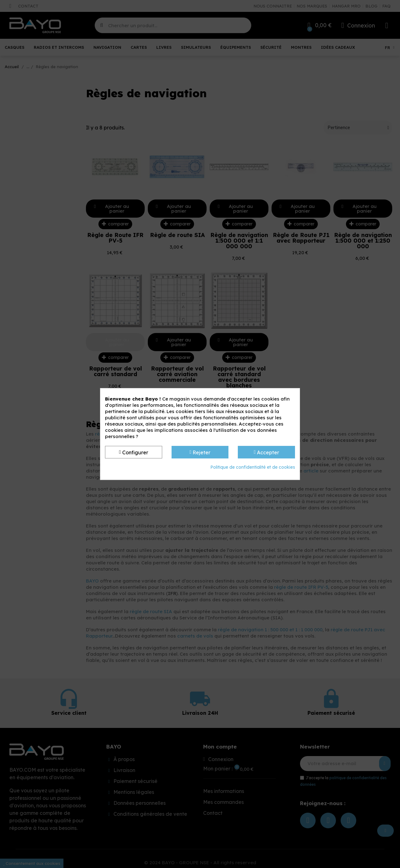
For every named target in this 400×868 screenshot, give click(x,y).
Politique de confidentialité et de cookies (253, 467)
